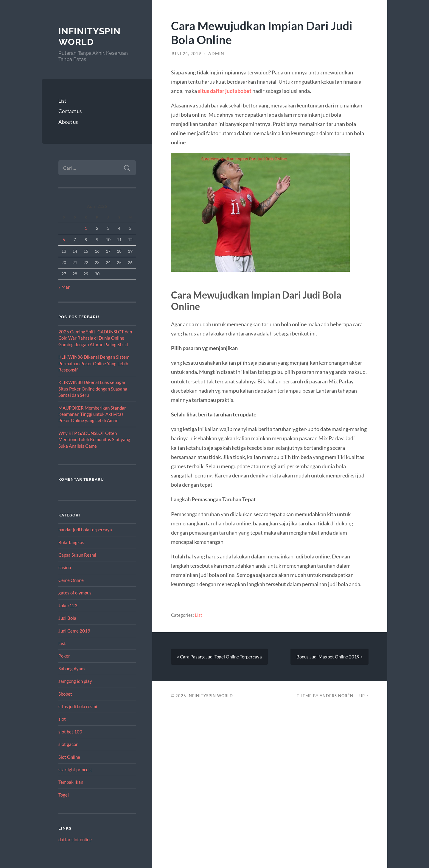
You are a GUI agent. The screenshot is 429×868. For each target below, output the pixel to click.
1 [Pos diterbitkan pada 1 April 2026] (86, 228)
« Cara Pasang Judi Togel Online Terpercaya (219, 657)
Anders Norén (336, 696)
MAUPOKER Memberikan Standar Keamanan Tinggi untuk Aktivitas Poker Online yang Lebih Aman (92, 414)
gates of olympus (75, 593)
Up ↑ (364, 696)
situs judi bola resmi (78, 706)
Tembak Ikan (71, 782)
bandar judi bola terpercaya (85, 530)
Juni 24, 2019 (186, 54)
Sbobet (65, 694)
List (62, 101)
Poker (64, 656)
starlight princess (76, 769)
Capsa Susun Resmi (77, 555)
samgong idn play (75, 681)
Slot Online (69, 757)
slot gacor (68, 744)
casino (65, 567)
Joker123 (68, 605)
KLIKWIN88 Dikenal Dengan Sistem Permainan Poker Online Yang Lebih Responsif (94, 363)
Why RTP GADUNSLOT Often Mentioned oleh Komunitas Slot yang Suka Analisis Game (94, 440)
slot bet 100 (70, 732)
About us (68, 122)
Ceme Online (71, 580)
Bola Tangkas (71, 542)
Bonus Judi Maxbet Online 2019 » (329, 657)
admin (216, 54)
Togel (64, 795)
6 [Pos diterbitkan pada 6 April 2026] (64, 239)
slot (62, 719)
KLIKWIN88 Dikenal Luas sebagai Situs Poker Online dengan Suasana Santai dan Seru (93, 389)
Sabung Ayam (71, 669)
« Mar (64, 287)
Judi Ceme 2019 (74, 631)
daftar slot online (75, 839)
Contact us (70, 111)
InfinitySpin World (90, 36)
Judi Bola (67, 618)
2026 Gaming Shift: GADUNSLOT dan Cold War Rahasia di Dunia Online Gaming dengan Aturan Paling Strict (95, 338)
